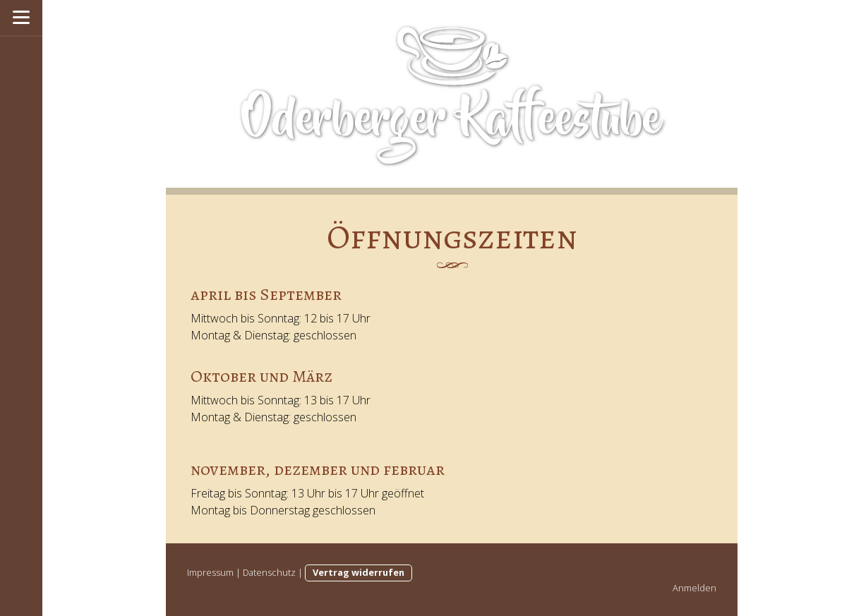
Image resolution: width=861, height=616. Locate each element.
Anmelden (694, 588)
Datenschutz (269, 572)
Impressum (210, 572)
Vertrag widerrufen (359, 572)
